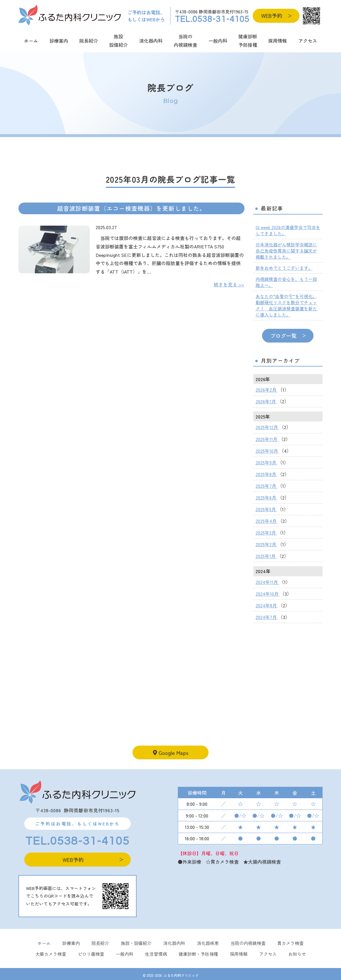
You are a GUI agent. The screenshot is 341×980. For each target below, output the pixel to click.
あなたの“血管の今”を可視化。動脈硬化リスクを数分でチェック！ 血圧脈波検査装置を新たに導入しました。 (286, 305)
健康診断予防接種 (248, 40)
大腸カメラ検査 (51, 950)
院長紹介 (89, 41)
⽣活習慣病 (156, 950)
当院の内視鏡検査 (185, 40)
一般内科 (218, 41)
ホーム (31, 41)
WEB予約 (272, 15)
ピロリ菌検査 (91, 950)
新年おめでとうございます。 (284, 268)
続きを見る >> (229, 284)
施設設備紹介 (118, 40)
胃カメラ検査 (290, 940)
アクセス (308, 41)
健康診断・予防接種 (198, 950)
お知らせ (297, 950)
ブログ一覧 (283, 336)
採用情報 (278, 41)
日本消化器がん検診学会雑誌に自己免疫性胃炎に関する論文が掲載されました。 (286, 251)
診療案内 (59, 41)
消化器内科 (151, 41)
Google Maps (171, 749)
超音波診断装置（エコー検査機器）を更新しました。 (131, 208)
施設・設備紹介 (136, 940)
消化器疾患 (208, 940)
